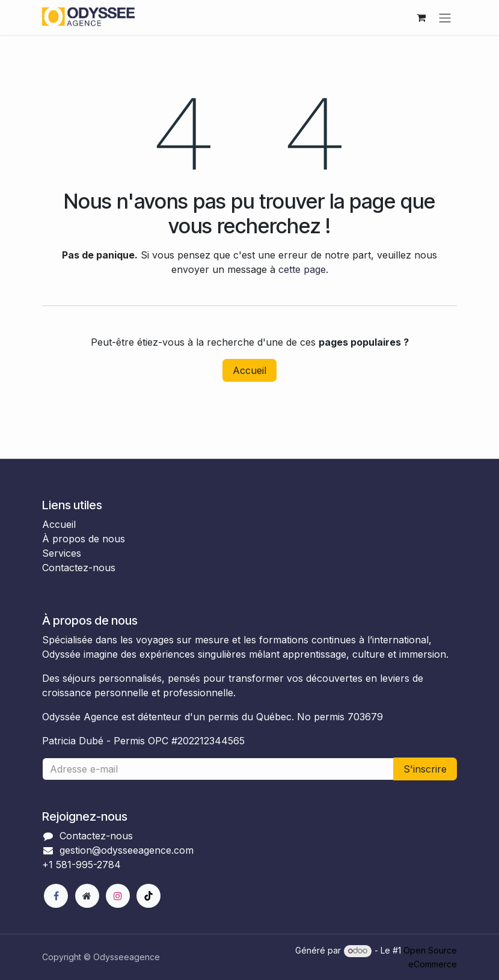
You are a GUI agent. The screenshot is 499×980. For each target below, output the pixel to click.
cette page (302, 269)
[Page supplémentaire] (87, 896)
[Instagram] (118, 896)
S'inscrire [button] (425, 769)
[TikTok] (148, 896)
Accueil (249, 370)
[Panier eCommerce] (421, 17)
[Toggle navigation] (445, 17)
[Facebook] (56, 896)
